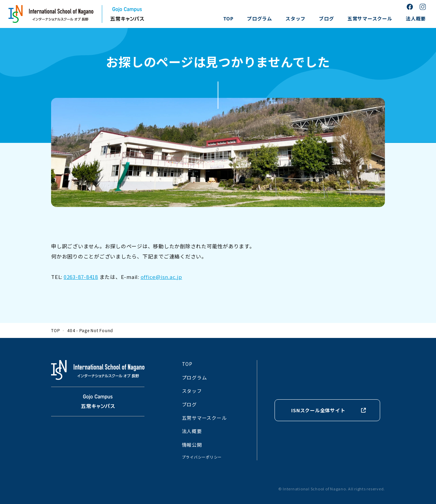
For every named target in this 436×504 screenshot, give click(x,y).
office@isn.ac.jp (161, 277)
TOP (228, 18)
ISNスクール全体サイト (318, 410)
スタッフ (295, 18)
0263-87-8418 (81, 277)
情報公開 (192, 445)
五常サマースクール (370, 18)
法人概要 (416, 18)
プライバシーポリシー (202, 457)
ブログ (326, 18)
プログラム (260, 18)
